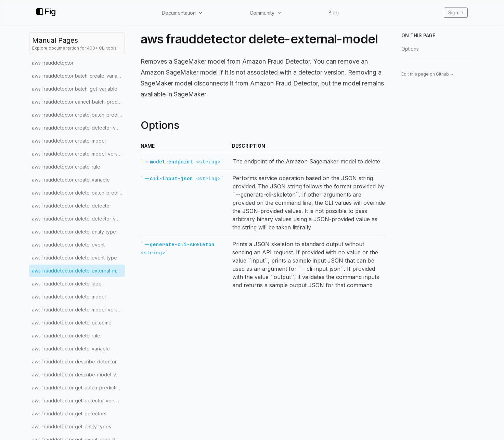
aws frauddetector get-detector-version (77, 401)
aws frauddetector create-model (69, 141)
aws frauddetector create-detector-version (78, 128)
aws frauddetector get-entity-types (72, 426)
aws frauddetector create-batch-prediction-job (78, 115)
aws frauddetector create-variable (71, 180)
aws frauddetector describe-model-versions (78, 375)
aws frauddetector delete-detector (72, 206)
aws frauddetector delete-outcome (72, 323)
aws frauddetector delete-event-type (74, 258)
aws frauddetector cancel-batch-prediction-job (78, 102)
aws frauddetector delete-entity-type (74, 232)
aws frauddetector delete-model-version (78, 310)
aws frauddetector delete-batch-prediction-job (78, 193)
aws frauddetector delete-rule (66, 336)
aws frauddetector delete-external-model (78, 271)
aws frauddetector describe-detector (74, 362)
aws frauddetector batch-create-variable (78, 76)
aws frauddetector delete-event (68, 245)
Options (410, 49)
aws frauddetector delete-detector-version (78, 219)
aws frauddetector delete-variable (71, 349)
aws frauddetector (53, 63)
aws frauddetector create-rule (66, 167)
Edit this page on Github (428, 74)
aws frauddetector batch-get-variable (75, 89)
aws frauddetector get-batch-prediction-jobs (78, 388)
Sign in (456, 12)
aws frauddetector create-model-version (78, 154)
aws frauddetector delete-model (69, 297)
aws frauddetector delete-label (67, 284)
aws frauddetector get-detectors (69, 414)
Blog (334, 12)
